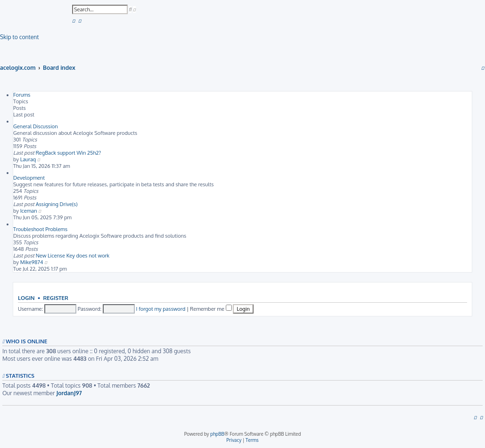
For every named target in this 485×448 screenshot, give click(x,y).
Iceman (29, 211)
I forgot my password (161, 309)
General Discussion (36, 126)
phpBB (217, 434)
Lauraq (28, 159)
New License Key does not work (73, 256)
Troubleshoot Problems (40, 229)
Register (55, 298)
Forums (22, 95)
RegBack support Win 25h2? (68, 153)
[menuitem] (74, 21)
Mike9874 (32, 262)
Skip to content (19, 37)
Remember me (211, 309)
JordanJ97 (69, 393)
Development (29, 178)
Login (26, 298)
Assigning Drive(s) (57, 204)
